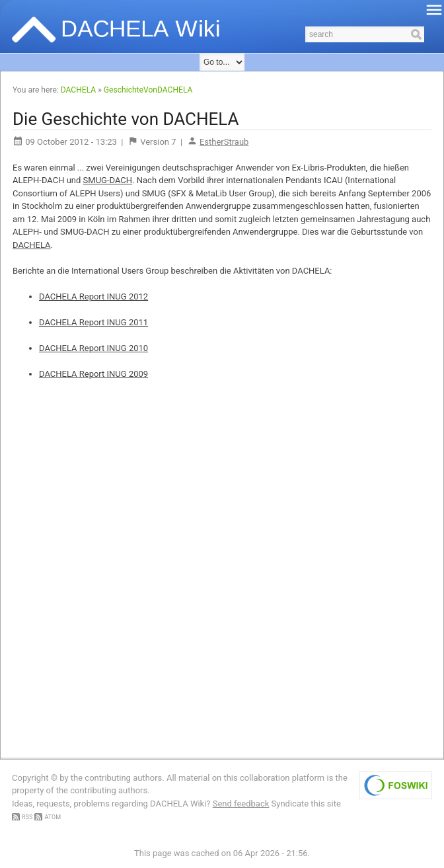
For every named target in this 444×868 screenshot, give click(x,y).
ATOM (53, 817)
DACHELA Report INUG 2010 (93, 348)
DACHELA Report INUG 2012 (93, 296)
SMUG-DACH (108, 180)
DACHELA (78, 90)
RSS (27, 817)
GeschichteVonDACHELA (148, 90)
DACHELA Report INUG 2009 (93, 374)
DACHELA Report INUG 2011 (93, 322)
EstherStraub (224, 142)
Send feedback (241, 804)
